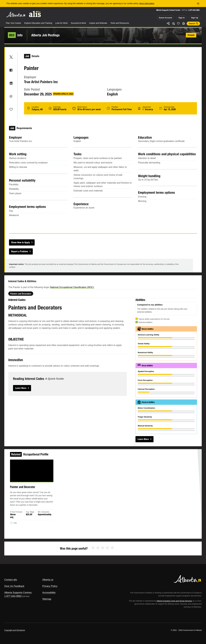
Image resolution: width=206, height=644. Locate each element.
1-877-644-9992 (194, 10)
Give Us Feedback (14, 586)
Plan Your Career (14, 23)
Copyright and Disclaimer (15, 630)
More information (147, 3)
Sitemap (47, 599)
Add (173, 23)
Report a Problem (20, 251)
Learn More (33, 388)
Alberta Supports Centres (18, 593)
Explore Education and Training (38, 23)
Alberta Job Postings (45, 35)
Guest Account (166, 18)
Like (178, 23)
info (15, 35)
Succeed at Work (78, 23)
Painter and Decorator (29, 490)
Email (11, 96)
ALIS (35, 14)
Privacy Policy (50, 586)
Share (168, 23)
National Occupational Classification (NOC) (77, 303)
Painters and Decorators (33, 308)
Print (184, 23)
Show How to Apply (21, 242)
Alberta (16, 14)
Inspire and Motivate (98, 23)
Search (192, 24)
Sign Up (195, 18)
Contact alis (11, 580)
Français (191, 35)
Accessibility (49, 593)
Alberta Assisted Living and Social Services (174, 601)
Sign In (182, 18)
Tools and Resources (120, 23)
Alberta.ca (48, 580)
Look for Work (61, 23)
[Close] (198, 4)
